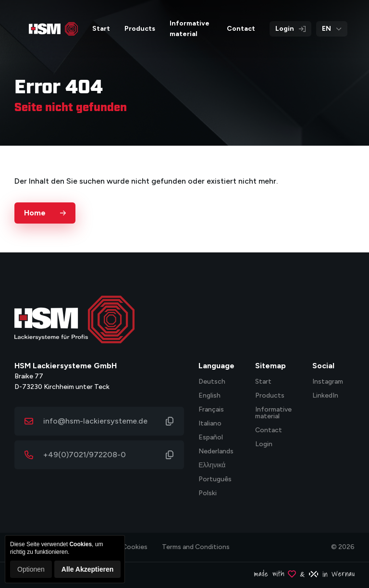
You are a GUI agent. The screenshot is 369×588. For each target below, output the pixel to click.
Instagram (328, 382)
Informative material (273, 413)
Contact (269, 431)
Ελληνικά (212, 466)
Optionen (31, 569)
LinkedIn (325, 396)
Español (211, 438)
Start (263, 382)
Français (211, 410)
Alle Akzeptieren (87, 569)
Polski (208, 494)
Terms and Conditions (196, 547)
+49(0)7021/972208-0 (85, 455)
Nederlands (216, 452)
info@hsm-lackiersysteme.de (95, 421)
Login (290, 29)
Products (270, 396)
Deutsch (212, 382)
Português (215, 480)
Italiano (210, 424)
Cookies (135, 547)
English (209, 396)
